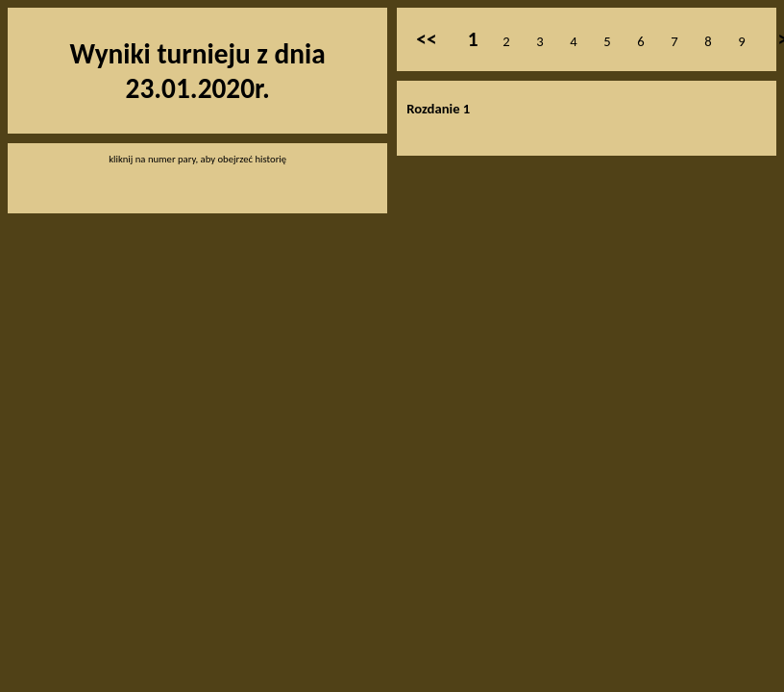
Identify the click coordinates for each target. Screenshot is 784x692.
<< (426, 39)
